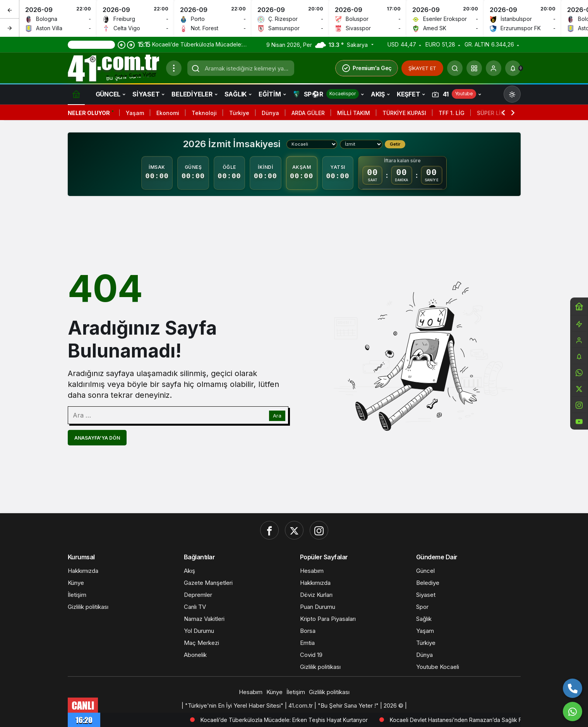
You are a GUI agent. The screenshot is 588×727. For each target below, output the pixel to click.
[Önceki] (10, 9)
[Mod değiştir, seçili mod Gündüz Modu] (512, 94)
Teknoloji (204, 113)
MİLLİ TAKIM (354, 113)
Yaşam (135, 113)
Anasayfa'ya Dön (97, 438)
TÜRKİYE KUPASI (404, 113)
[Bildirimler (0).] (513, 68)
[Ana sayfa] (76, 94)
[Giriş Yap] (494, 68)
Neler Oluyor (89, 113)
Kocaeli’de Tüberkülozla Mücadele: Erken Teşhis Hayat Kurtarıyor (329, 720)
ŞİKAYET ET (422, 68)
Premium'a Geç (367, 68)
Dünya (270, 113)
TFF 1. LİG (452, 113)
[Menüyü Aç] (174, 68)
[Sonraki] (10, 27)
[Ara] (455, 68)
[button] (474, 68)
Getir (395, 144)
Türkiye (239, 113)
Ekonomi (168, 113)
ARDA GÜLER (308, 113)
